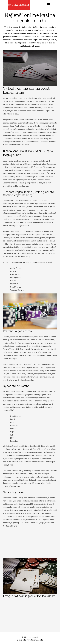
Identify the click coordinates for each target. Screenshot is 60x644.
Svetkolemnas (19, 5)
